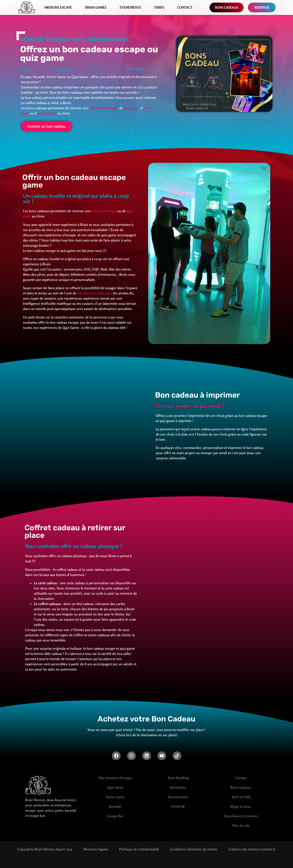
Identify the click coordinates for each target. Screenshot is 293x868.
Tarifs (159, 7)
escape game (47, 113)
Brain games (96, 7)
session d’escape (104, 211)
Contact (185, 7)
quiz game (131, 108)
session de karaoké (103, 108)
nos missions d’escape (94, 293)
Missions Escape (58, 7)
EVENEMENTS (130, 7)
